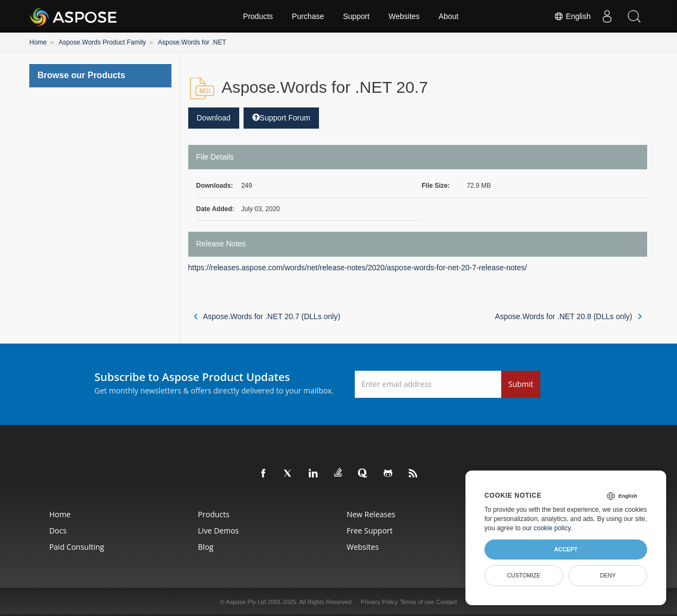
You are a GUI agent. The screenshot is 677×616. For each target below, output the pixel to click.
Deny (608, 575)
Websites (404, 16)
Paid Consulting (77, 547)
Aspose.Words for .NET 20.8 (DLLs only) (568, 316)
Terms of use (417, 602)
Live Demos (218, 531)
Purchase (308, 16)
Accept (566, 549)
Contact (446, 602)
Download (214, 118)
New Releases (371, 514)
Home (38, 42)
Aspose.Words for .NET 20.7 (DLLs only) (267, 316)
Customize (524, 575)
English (572, 16)
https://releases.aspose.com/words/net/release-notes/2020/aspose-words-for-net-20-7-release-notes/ (358, 268)
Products (258, 16)
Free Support (370, 531)
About (449, 16)
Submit (521, 384)
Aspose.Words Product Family (102, 42)
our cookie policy (547, 528)
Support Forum (281, 118)
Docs (58, 531)
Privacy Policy (379, 602)
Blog (206, 547)
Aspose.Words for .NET (192, 42)
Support (356, 16)
